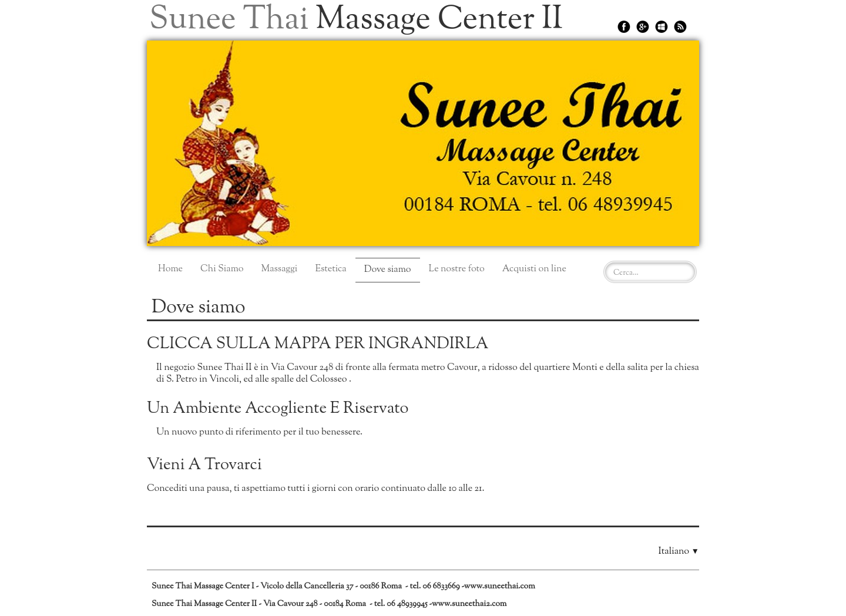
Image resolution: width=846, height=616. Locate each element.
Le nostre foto (457, 269)
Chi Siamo (222, 269)
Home (170, 269)
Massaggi (279, 269)
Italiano (679, 552)
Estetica (330, 269)
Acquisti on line (534, 269)
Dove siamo (388, 270)
